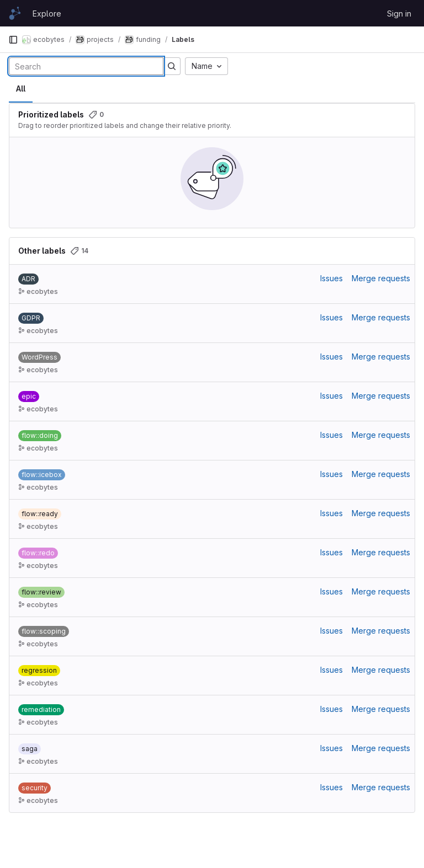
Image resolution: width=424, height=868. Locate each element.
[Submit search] (172, 66)
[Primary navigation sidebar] (13, 40)
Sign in (399, 14)
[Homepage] (15, 13)
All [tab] (21, 89)
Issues (332, 278)
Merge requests (381, 278)
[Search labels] (86, 66)
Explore (47, 14)
